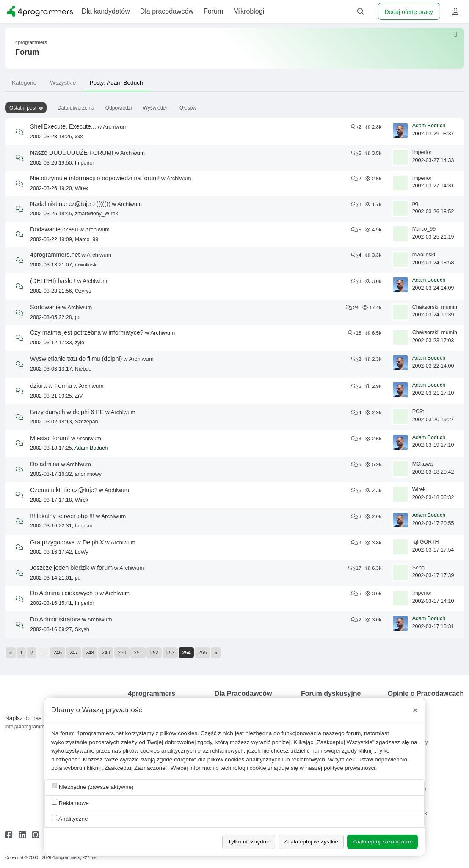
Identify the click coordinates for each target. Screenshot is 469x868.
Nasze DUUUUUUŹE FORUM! (72, 153)
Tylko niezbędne (248, 842)
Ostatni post (23, 108)
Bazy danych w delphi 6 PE (67, 412)
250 (122, 653)
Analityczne (70, 818)
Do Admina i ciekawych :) (64, 593)
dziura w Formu (51, 386)
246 (58, 653)
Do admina (45, 464)
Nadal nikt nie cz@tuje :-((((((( (70, 204)
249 (106, 653)
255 (202, 653)
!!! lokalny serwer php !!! (62, 516)
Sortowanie (45, 307)
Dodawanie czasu (54, 229)
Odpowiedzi (119, 108)
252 (154, 653)
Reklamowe (70, 803)
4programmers (31, 42)
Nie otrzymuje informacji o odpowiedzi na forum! (95, 178)
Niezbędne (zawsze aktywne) (93, 787)
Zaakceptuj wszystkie (311, 842)
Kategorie (24, 83)
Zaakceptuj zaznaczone (382, 842)
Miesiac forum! (50, 438)
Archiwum (115, 127)
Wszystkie (63, 83)
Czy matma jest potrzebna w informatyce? (87, 332)
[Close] (415, 710)
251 (138, 653)
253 (170, 653)
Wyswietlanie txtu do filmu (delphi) (76, 359)
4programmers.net (55, 255)
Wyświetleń (156, 108)
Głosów (188, 108)
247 (74, 653)
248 (90, 653)
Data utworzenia (76, 108)
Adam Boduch (429, 126)
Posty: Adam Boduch (116, 83)
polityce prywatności (350, 768)
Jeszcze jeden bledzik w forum (71, 568)
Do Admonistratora (55, 619)
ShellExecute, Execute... (63, 126)
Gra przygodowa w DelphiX (67, 542)
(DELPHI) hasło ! (53, 281)
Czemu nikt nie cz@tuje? (64, 490)
